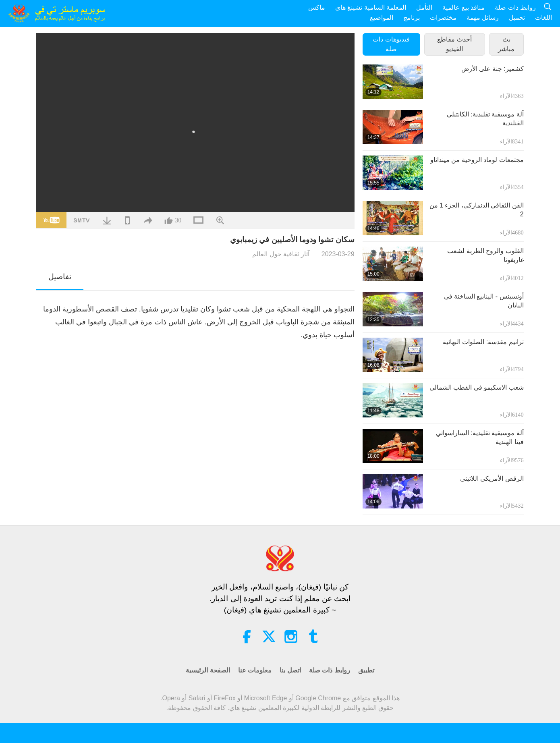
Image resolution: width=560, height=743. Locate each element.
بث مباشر (506, 44)
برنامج (412, 18)
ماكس (317, 7)
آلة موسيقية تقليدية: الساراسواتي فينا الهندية (480, 437)
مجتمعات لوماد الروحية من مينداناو (477, 160)
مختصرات (443, 18)
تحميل (517, 18)
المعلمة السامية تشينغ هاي (371, 7)
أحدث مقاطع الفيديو (454, 44)
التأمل (424, 7)
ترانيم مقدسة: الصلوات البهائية (483, 342)
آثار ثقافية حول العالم (281, 254)
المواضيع (382, 18)
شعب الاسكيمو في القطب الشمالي (477, 387)
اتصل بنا (290, 670)
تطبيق (366, 670)
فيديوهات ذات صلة (391, 44)
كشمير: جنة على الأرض (493, 69)
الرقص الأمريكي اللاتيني (492, 478)
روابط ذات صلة (515, 7)
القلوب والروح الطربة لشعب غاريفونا (485, 255)
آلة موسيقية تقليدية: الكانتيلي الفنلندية (485, 119)
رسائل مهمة (483, 18)
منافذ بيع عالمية (464, 7)
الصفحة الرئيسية (208, 670)
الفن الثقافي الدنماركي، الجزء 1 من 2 (477, 210)
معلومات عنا (255, 670)
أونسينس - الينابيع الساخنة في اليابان (484, 301)
